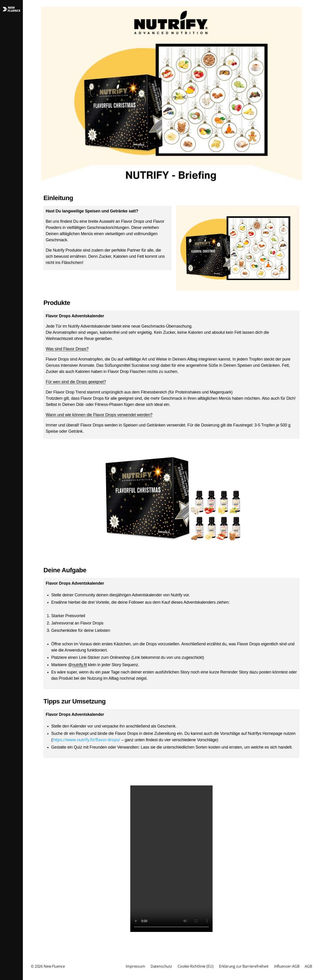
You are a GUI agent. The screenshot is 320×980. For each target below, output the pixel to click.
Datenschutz (161, 966)
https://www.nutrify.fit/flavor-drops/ (86, 740)
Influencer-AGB (287, 966)
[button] (11, 490)
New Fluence (54, 966)
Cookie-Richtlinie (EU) (195, 966)
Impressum (135, 966)
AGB (308, 966)
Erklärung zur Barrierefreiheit (244, 966)
